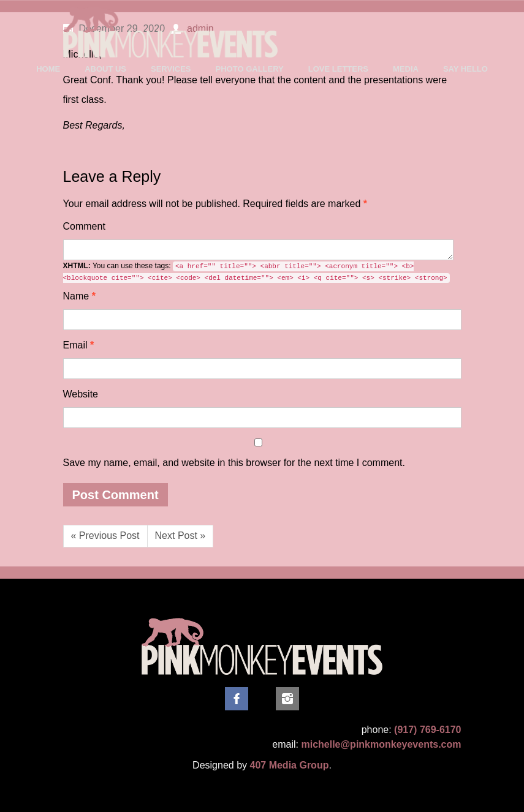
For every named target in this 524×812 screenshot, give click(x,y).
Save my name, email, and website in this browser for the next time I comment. (234, 463)
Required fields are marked (215, 204)
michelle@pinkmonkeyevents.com (381, 744)
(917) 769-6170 (427, 730)
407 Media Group (290, 765)
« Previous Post (105, 536)
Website (81, 394)
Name (79, 296)
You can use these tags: (256, 272)
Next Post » (180, 536)
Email (79, 345)
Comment (84, 226)
